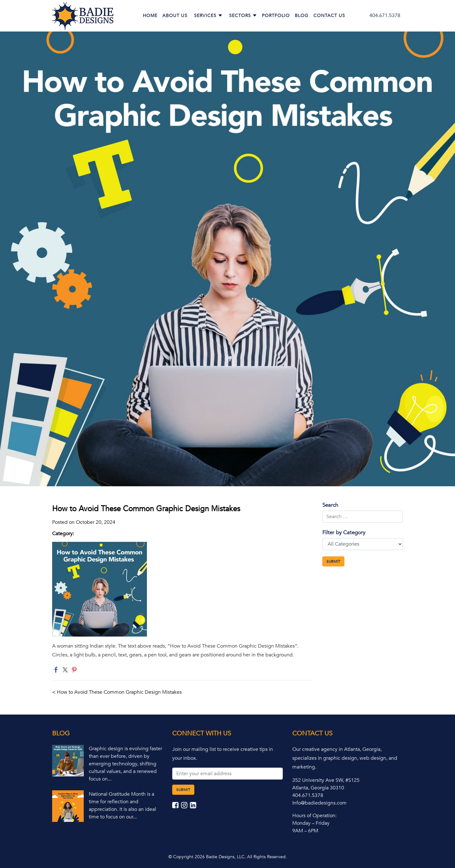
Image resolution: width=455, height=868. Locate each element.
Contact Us (329, 16)
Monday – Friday (311, 823)
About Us (175, 16)
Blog (302, 16)
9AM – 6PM (305, 831)
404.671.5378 (385, 15)
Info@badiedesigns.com (319, 803)
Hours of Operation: (314, 816)
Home (150, 16)
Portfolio (276, 16)
